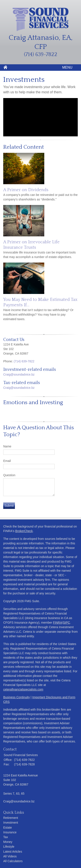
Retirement (11, 818)
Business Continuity (17, 697)
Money (8, 842)
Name (7, 446)
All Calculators (13, 861)
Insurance (10, 832)
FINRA (57, 623)
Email (7, 461)
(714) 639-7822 (24, 361)
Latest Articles (13, 852)
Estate (8, 828)
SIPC (66, 623)
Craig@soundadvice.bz (19, 374)
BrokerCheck (24, 531)
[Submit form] (9, 506)
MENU (66, 67)
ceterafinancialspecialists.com (23, 689)
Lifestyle (9, 847)
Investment (11, 823)
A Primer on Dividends (26, 190)
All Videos (10, 856)
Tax (6, 837)
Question (9, 475)
